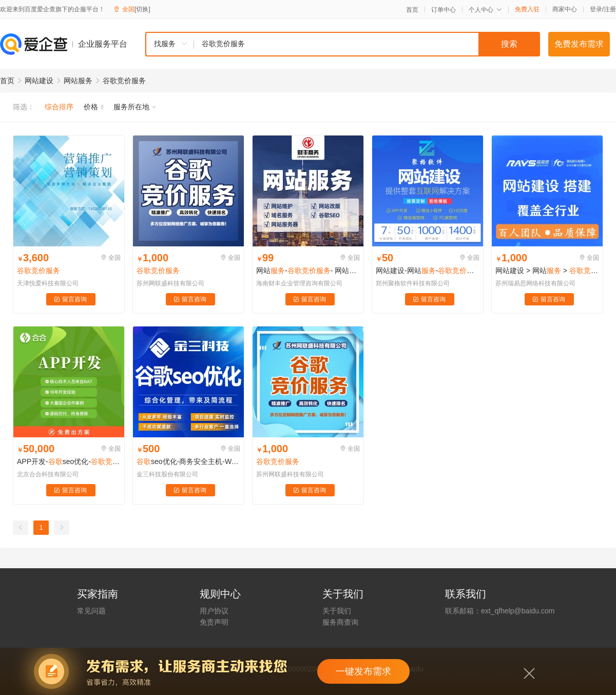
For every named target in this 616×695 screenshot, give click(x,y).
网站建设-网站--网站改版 (428, 271)
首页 (412, 10)
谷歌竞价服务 (124, 81)
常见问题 (91, 611)
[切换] (142, 9)
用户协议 (214, 611)
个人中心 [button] (485, 10)
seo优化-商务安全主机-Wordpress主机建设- (188, 461)
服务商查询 (340, 622)
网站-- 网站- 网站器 (308, 271)
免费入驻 (527, 9)
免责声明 (214, 622)
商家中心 (565, 9)
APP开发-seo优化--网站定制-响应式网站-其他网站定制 (69, 461)
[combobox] (342, 44)
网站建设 (39, 81)
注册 (610, 9)
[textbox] (367, 44)
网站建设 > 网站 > (547, 271)
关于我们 (337, 611)
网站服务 (78, 81)
